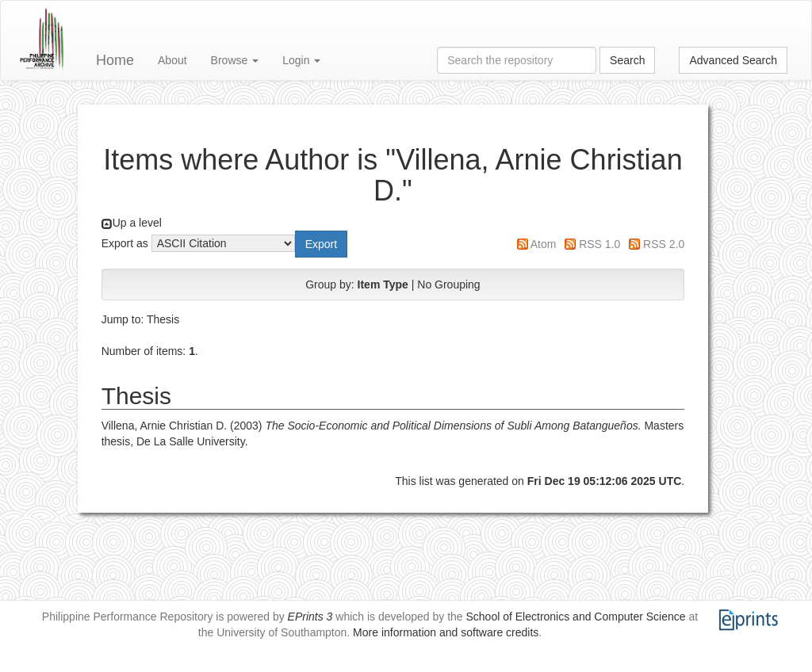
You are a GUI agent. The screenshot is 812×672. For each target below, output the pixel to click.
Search (627, 60)
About (172, 60)
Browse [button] (235, 60)
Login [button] (301, 60)
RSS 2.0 (664, 244)
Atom (544, 244)
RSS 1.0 (599, 244)
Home (115, 60)
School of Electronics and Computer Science (576, 617)
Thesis (163, 319)
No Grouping (448, 284)
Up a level (137, 223)
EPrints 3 (310, 617)
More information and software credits (446, 632)
